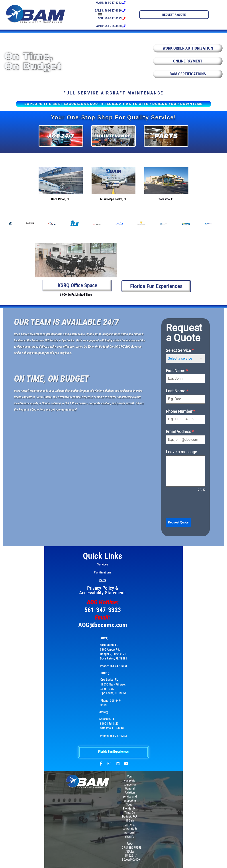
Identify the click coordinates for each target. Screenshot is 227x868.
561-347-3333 (118, 666)
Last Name (177, 391)
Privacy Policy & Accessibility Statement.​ (103, 590)
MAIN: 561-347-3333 (111, 3)
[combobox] (186, 359)
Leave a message (181, 452)
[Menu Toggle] (133, 15)
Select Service (180, 351)
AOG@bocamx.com (103, 625)
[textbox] (181, 359)
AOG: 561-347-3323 (112, 18)
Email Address (180, 432)
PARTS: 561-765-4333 (110, 26)
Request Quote (178, 523)
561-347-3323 (103, 610)
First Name (177, 371)
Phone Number (180, 411)
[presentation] (186, 505)
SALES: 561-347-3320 (110, 10)
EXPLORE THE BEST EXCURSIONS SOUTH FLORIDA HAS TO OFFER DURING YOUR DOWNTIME (113, 104)
